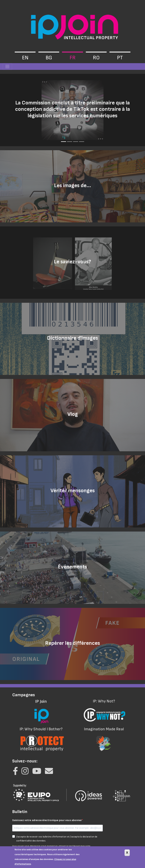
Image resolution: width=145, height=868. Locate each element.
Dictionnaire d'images (72, 338)
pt (120, 58)
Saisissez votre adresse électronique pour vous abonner (47, 820)
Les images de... (73, 186)
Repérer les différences (73, 643)
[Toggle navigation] (7, 66)
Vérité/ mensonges (73, 491)
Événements (72, 567)
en (25, 58)
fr (73, 58)
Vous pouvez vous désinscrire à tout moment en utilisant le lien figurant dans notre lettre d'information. (51, 848)
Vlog (73, 414)
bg (49, 58)
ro (96, 58)
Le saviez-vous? (72, 262)
